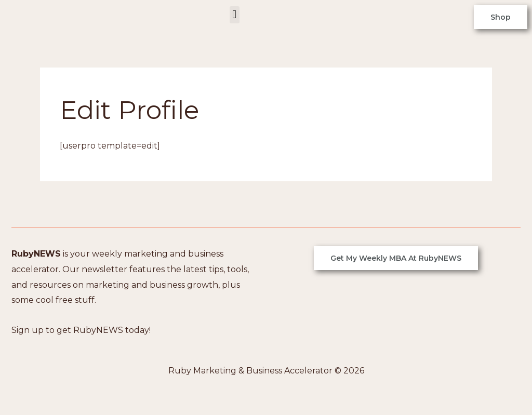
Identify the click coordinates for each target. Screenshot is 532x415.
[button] (235, 15)
